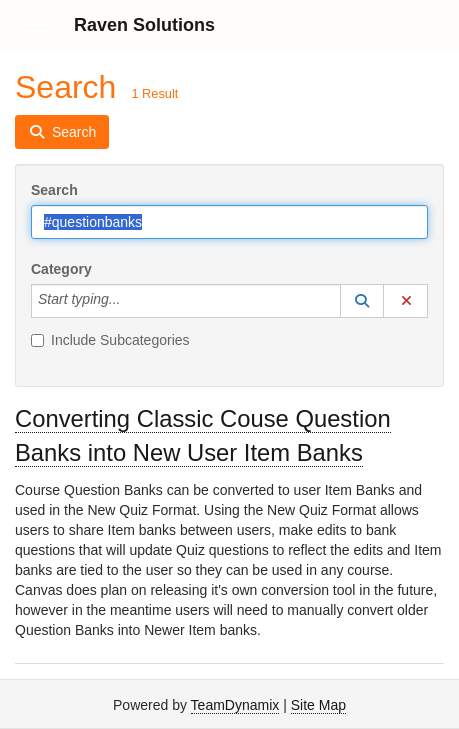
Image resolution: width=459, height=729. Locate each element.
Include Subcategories (110, 340)
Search (54, 190)
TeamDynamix (235, 705)
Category (61, 269)
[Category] (131, 301)
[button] (362, 301)
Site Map (318, 705)
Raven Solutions (144, 25)
